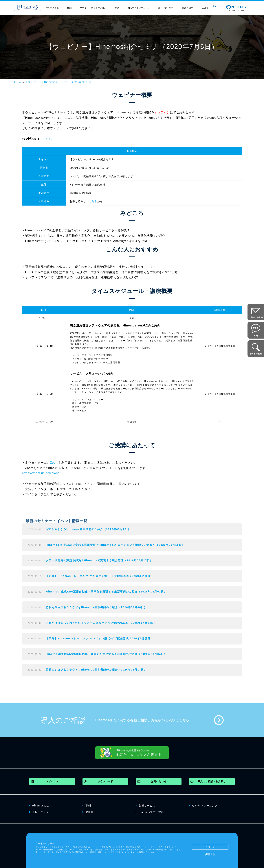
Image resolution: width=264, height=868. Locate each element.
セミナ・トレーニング (139, 8)
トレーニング (39, 812)
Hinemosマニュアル (150, 812)
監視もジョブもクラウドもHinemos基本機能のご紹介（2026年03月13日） (96, 670)
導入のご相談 (63, 720)
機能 (69, 8)
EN (216, 6)
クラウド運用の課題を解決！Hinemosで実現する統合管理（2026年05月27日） (99, 560)
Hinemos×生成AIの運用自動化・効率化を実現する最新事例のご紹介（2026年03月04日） (106, 654)
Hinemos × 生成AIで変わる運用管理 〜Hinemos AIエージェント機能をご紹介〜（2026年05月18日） (115, 545)
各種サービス (145, 805)
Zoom (54, 463)
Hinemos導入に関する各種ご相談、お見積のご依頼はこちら (142, 720)
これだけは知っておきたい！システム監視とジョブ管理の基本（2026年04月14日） (101, 623)
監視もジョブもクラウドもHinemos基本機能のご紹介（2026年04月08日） (96, 607)
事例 (117, 8)
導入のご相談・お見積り (212, 781)
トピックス (52, 781)
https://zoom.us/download (41, 473)
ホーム (17, 82)
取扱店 (205, 8)
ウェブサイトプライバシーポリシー (120, 852)
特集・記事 (188, 8)
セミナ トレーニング (203, 805)
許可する (210, 847)
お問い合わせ (159, 781)
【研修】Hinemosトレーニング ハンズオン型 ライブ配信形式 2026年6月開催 (98, 576)
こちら (47, 139)
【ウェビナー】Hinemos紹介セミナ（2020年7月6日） (59, 82)
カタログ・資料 (166, 8)
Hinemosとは (52, 8)
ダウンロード (105, 781)
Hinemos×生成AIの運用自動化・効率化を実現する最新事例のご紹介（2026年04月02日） (106, 592)
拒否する (210, 854)
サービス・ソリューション (93, 8)
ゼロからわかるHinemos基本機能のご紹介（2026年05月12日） (89, 529)
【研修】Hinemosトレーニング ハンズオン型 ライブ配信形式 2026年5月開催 (98, 638)
